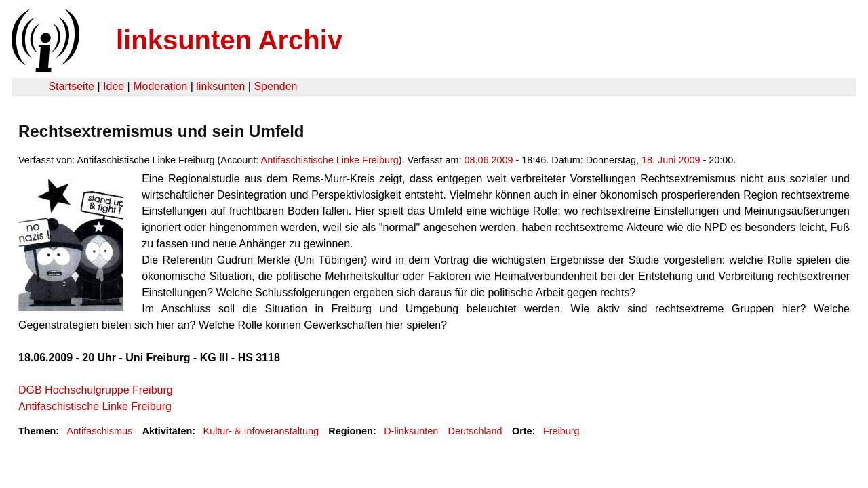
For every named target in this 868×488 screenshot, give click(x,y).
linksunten (220, 86)
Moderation (160, 86)
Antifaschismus (99, 431)
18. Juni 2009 (671, 160)
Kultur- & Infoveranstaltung (261, 431)
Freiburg (561, 431)
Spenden (275, 86)
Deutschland (475, 431)
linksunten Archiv (229, 40)
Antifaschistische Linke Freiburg (330, 160)
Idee (114, 86)
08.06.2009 (488, 160)
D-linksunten (411, 431)
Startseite (71, 86)
